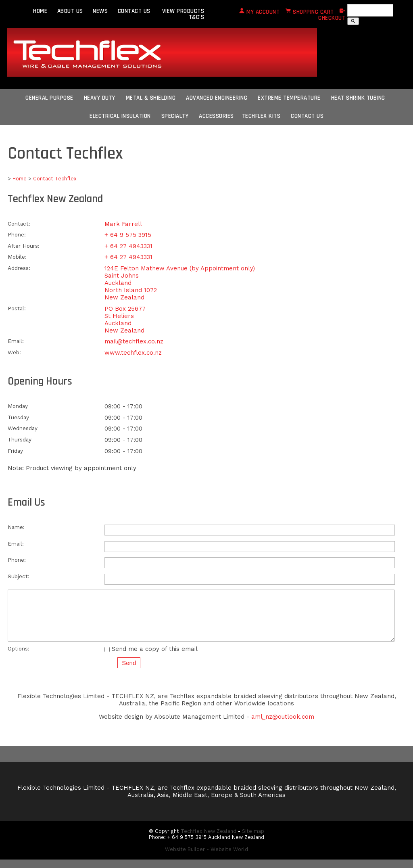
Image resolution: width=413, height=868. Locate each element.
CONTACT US (134, 11)
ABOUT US (70, 11)
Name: (16, 527)
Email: (16, 341)
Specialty (175, 116)
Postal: (17, 308)
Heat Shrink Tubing (358, 98)
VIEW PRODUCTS (183, 11)
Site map (253, 840)
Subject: (19, 576)
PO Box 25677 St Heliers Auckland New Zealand (125, 320)
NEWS (100, 11)
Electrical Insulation (120, 116)
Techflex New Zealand (209, 840)
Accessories (216, 116)
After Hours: (24, 246)
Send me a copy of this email (151, 657)
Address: (19, 268)
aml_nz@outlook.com (283, 725)
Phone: (17, 234)
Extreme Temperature (289, 98)
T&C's (197, 17)
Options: (19, 657)
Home (20, 179)
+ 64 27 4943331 (128, 246)
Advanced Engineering (217, 98)
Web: (14, 352)
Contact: (19, 224)
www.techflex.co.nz (133, 353)
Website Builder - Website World (206, 858)
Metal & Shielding (151, 98)
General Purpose (49, 98)
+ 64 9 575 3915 (128, 235)
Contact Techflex (55, 179)
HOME (40, 11)
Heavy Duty (100, 98)
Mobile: (17, 257)
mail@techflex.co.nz (134, 341)
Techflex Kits (261, 116)
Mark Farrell (123, 224)
